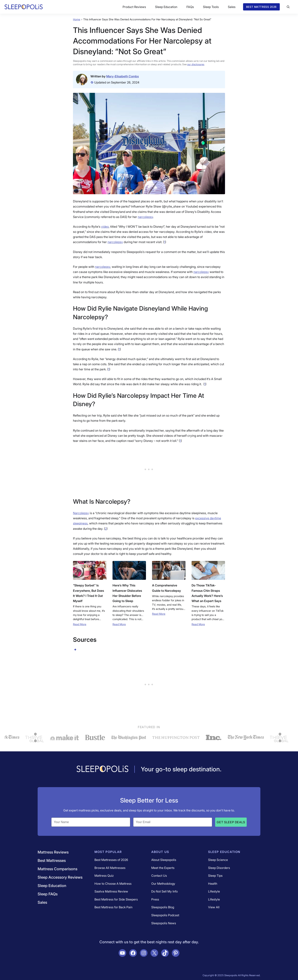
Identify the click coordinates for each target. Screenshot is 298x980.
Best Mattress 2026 (261, 7)
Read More (80, 624)
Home (77, 19)
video (105, 227)
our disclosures (196, 64)
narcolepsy (145, 217)
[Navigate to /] (102, 769)
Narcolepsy (81, 513)
